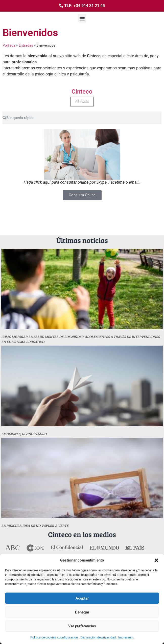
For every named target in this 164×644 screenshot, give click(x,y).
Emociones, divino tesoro (24, 434)
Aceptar (82, 598)
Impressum (126, 637)
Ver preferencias (82, 626)
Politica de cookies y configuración (54, 637)
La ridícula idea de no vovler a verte (35, 526)
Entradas (26, 45)
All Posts (82, 101)
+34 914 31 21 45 (89, 6)
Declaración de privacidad (98, 637)
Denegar (82, 612)
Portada (9, 45)
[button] (156, 560)
